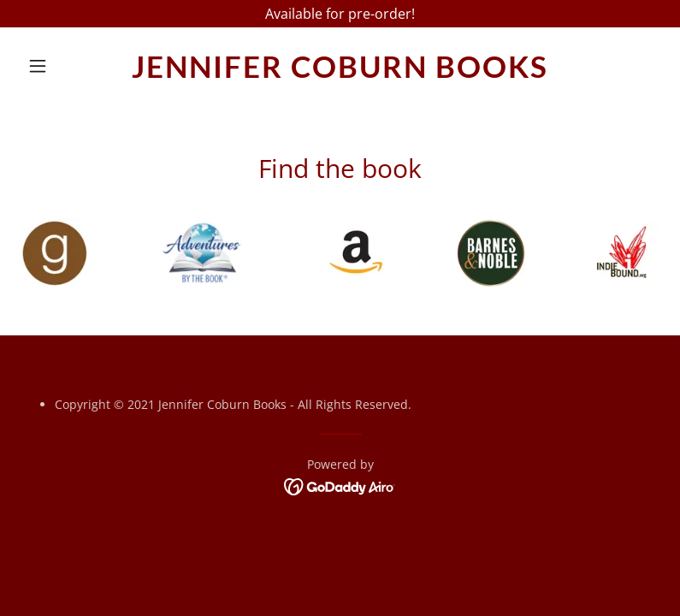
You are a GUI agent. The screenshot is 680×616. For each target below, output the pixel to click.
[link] (340, 73)
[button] (68, 66)
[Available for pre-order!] (340, 14)
